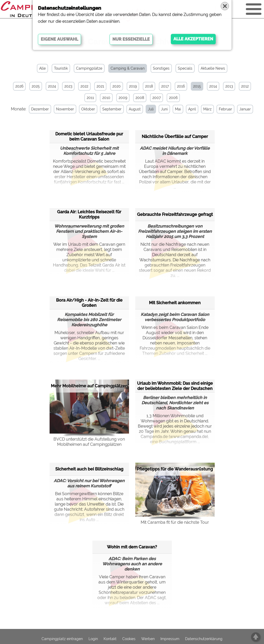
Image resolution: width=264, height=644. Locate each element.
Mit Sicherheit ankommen (175, 303)
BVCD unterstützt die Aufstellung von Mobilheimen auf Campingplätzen (89, 441)
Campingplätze (89, 68)
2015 (197, 86)
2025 (36, 86)
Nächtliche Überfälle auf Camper (175, 136)
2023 (68, 86)
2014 (213, 86)
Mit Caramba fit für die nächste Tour (175, 522)
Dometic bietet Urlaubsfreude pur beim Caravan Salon (89, 136)
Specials (185, 68)
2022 (84, 86)
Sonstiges (161, 68)
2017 (165, 86)
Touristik (61, 68)
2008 (140, 98)
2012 (245, 86)
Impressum (170, 639)
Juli (150, 109)
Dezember (39, 109)
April (191, 109)
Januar (244, 109)
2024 (52, 86)
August (134, 109)
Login (93, 639)
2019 (133, 86)
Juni (163, 109)
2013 (229, 86)
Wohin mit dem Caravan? (132, 547)
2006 (173, 98)
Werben (148, 639)
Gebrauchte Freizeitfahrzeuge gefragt (175, 214)
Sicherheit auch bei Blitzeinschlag (89, 469)
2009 (123, 98)
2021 (100, 86)
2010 (106, 98)
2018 (149, 86)
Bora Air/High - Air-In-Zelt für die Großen (89, 303)
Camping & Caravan (128, 68)
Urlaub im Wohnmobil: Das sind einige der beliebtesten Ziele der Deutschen (175, 386)
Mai (177, 109)
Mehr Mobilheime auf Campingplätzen (89, 386)
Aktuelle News (213, 68)
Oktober (87, 109)
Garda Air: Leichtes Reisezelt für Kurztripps (89, 214)
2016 (181, 86)
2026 (19, 86)
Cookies (129, 639)
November (64, 109)
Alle (42, 68)
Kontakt (110, 639)
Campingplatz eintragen (62, 639)
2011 (90, 98)
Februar (224, 109)
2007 (157, 98)
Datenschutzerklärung (204, 639)
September (111, 109)
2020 (117, 86)
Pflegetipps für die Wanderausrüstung (175, 469)
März (206, 109)
